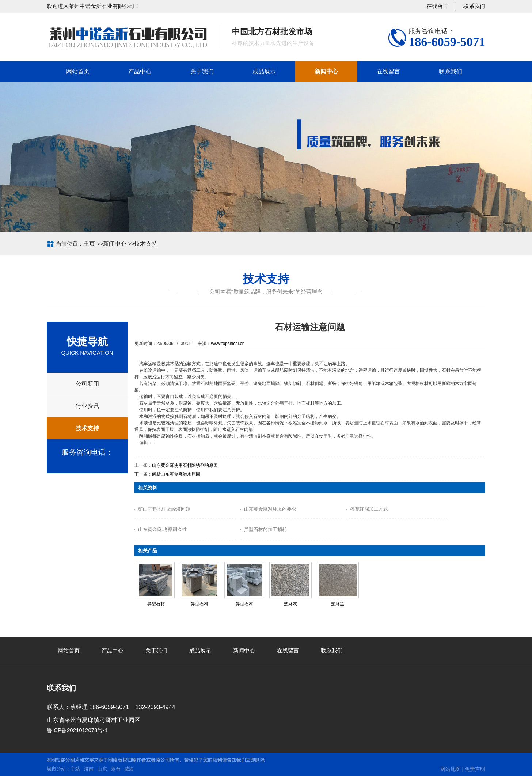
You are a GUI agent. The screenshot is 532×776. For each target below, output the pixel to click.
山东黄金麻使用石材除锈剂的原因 (185, 465)
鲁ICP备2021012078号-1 (77, 730)
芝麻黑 (338, 604)
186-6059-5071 (447, 42)
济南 (89, 769)
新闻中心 (115, 244)
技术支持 (146, 244)
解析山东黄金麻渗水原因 (176, 474)
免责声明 (475, 769)
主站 (75, 769)
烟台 (116, 769)
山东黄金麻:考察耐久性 (163, 529)
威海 (129, 769)
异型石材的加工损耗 (265, 529)
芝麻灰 (290, 604)
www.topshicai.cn (228, 344)
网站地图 (451, 769)
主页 (89, 244)
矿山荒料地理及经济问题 (164, 509)
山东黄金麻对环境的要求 (270, 509)
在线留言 (437, 6)
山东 (102, 769)
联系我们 (474, 6)
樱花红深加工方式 (369, 509)
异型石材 (156, 604)
